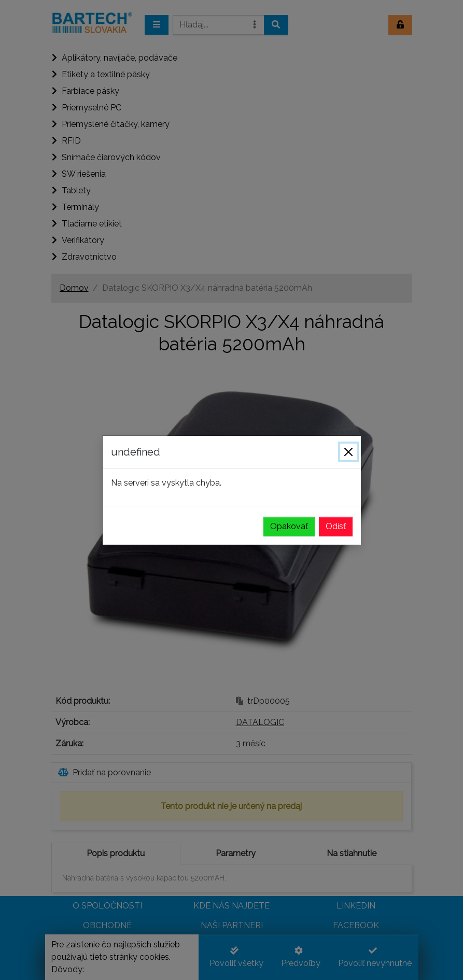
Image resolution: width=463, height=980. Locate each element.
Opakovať (289, 526)
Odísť (336, 526)
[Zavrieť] (348, 452)
